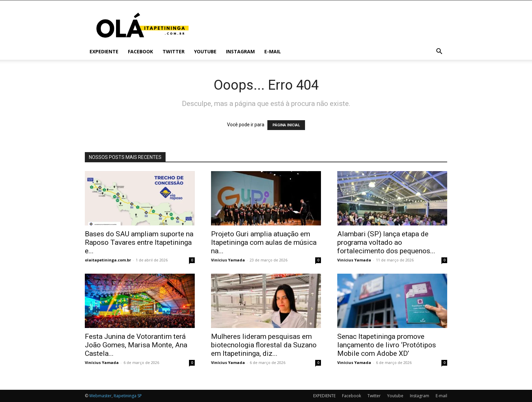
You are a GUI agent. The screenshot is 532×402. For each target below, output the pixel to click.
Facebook (140, 51)
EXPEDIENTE (104, 51)
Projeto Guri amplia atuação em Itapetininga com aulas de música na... (264, 242)
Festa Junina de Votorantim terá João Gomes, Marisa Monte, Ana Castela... (136, 345)
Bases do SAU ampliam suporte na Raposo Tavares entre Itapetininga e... (139, 242)
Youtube (205, 51)
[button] (439, 52)
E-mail (273, 51)
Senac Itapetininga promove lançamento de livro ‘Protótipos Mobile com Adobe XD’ (387, 345)
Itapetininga (125, 396)
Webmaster (100, 396)
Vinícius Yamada (228, 260)
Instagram (240, 51)
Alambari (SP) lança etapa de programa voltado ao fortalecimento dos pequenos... (386, 242)
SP (140, 396)
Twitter (174, 51)
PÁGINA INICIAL (286, 125)
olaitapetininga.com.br (108, 260)
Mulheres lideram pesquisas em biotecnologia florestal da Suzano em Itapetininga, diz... (264, 345)
